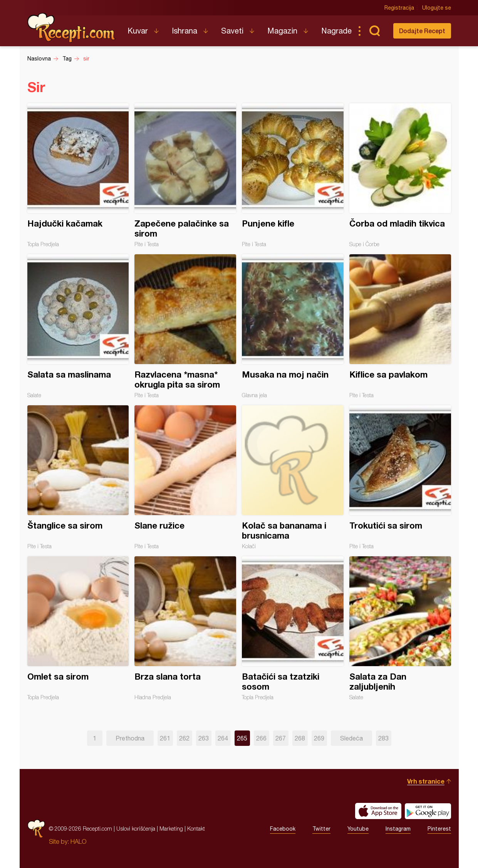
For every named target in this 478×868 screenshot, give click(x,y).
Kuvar (138, 31)
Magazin (282, 31)
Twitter (321, 829)
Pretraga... (375, 31)
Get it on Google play (428, 811)
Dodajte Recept (422, 31)
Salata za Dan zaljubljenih (400, 628)
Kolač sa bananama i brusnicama (293, 477)
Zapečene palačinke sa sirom (185, 175)
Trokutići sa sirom (400, 477)
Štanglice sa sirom (78, 477)
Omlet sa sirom (78, 628)
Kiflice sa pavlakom (400, 326)
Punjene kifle (293, 175)
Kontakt (196, 829)
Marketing (171, 829)
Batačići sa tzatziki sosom (293, 628)
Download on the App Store (378, 811)
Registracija (399, 8)
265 (242, 738)
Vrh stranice (426, 781)
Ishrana (184, 31)
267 (281, 738)
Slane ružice (185, 477)
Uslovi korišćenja (136, 829)
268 (300, 738)
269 (319, 738)
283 (383, 738)
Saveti (232, 31)
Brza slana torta (185, 628)
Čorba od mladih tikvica (400, 175)
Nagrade (336, 31)
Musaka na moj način (293, 326)
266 (261, 738)
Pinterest (439, 829)
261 (165, 738)
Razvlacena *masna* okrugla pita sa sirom (185, 326)
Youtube (358, 829)
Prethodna (130, 738)
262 (184, 738)
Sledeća (351, 738)
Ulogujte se (437, 8)
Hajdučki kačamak (78, 175)
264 (223, 738)
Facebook (283, 829)
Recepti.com (72, 28)
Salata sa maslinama (78, 326)
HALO (78, 841)
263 (204, 738)
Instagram (398, 829)
